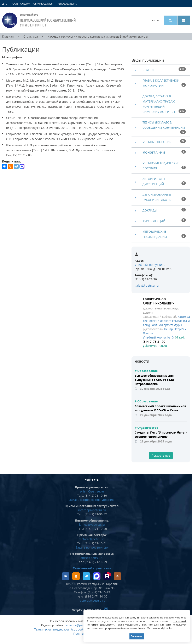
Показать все (161, 455)
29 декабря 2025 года (156, 415)
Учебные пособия (157, 142)
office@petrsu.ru (92, 558)
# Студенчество (146, 428)
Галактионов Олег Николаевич (159, 301)
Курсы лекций (154, 221)
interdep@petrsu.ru (92, 510)
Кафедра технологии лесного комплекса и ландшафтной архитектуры (98, 36)
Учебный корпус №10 (150, 265)
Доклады (150, 210)
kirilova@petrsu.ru (92, 525)
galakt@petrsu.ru (147, 285)
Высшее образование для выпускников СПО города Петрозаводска (154, 380)
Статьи (148, 70)
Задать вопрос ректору (92, 547)
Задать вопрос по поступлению (92, 500)
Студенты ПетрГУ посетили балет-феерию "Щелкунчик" (161, 434)
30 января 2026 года (155, 389)
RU (156, 20)
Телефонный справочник (92, 568)
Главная (8, 36)
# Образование (146, 371)
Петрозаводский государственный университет (39, 20)
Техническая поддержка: (52, 629)
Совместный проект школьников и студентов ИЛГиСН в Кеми (160, 408)
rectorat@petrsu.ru (92, 539)
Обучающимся (43, 4)
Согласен (137, 636)
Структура (31, 36)
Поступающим (20, 4)
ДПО (5, 4)
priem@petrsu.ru (92, 491)
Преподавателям (67, 4)
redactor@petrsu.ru (78, 625)
